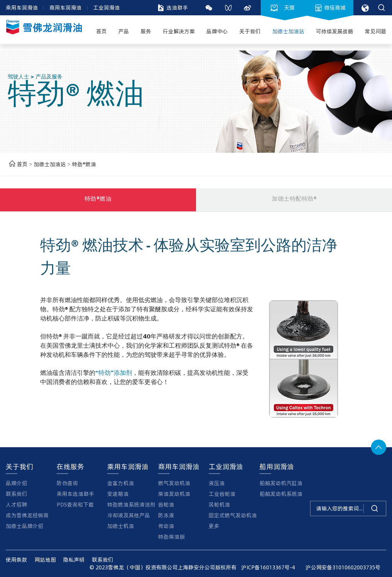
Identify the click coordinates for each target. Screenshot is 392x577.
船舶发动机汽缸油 (281, 483)
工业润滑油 (106, 7)
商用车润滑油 (65, 7)
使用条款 (16, 560)
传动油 (166, 526)
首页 (17, 164)
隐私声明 (74, 560)
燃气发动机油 (174, 483)
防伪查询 (67, 483)
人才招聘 (16, 504)
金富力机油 (121, 483)
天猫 (283, 8)
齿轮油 (166, 504)
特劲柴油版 (171, 537)
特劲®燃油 (84, 164)
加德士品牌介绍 (24, 526)
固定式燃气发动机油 (233, 515)
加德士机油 (121, 526)
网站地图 (45, 560)
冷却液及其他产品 (129, 515)
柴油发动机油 (174, 494)
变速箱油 (118, 494)
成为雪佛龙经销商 (27, 515)
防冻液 (166, 515)
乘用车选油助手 (75, 494)
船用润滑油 (277, 466)
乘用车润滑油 (22, 7)
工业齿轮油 (222, 494)
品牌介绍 (16, 483)
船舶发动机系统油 (281, 494)
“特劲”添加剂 (114, 374)
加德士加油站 (51, 164)
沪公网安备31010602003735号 (341, 567)
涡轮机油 (219, 504)
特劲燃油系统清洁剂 (131, 504)
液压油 (217, 483)
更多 (214, 526)
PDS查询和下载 (75, 504)
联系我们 (16, 494)
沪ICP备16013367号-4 (268, 567)
